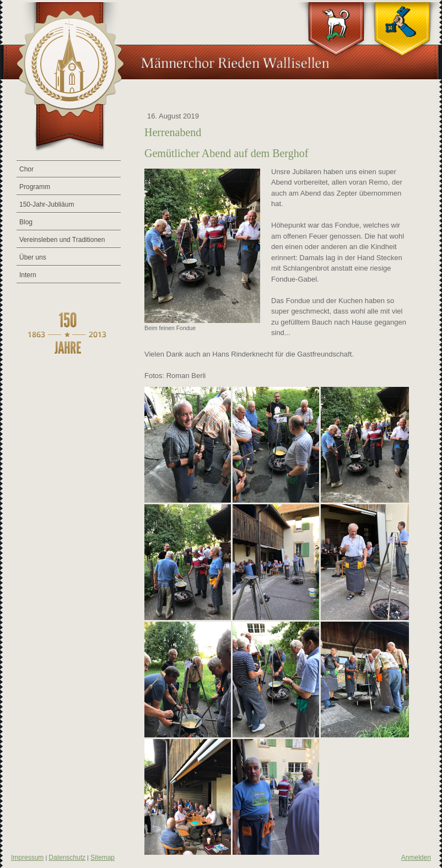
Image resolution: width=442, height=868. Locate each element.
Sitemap (103, 858)
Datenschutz (67, 858)
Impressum (27, 858)
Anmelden (416, 858)
